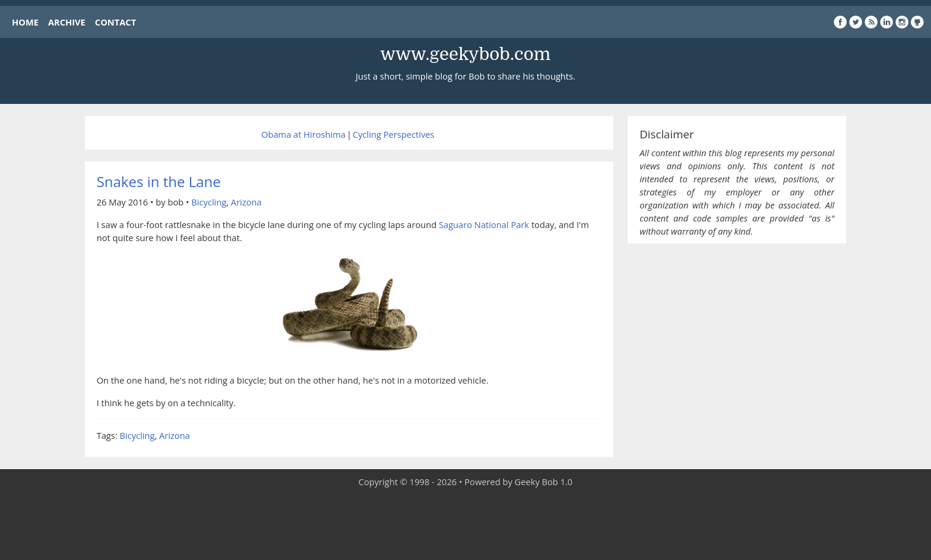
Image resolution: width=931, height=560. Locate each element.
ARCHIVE (67, 22)
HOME (25, 22)
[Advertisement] (465, 524)
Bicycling (209, 202)
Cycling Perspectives (393, 134)
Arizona (246, 202)
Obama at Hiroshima (303, 134)
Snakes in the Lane (159, 181)
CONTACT (115, 22)
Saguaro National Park (484, 224)
